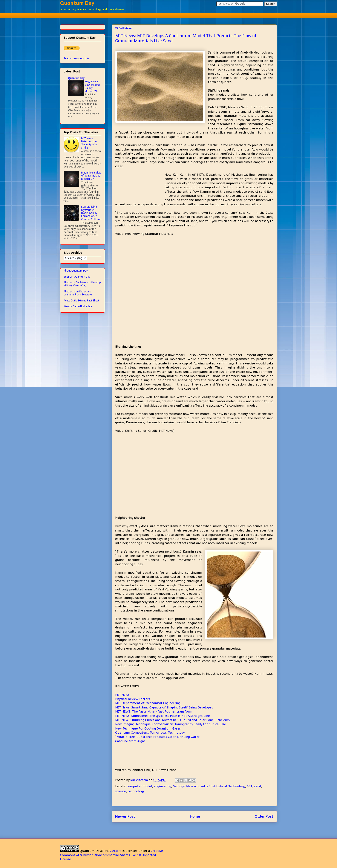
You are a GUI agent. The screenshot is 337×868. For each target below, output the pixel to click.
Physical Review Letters (133, 699)
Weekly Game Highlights (78, 306)
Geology (179, 786)
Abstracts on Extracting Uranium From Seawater (78, 293)
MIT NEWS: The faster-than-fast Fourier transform (154, 711)
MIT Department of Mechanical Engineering (148, 703)
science (121, 791)
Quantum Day (77, 3)
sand (257, 786)
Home (195, 816)
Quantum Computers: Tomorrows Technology (150, 733)
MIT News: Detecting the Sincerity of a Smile (89, 143)
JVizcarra (115, 851)
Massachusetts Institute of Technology (216, 786)
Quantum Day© (92, 851)
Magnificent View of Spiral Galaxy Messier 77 (92, 86)
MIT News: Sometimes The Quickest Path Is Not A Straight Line (162, 716)
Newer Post (125, 816)
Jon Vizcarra (139, 780)
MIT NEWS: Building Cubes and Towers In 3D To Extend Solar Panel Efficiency (173, 720)
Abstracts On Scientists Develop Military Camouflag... (82, 284)
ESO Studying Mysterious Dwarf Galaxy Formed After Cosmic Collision (91, 213)
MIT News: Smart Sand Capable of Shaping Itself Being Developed (164, 707)
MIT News (122, 695)
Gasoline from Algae (130, 741)
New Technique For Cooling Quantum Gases (148, 728)
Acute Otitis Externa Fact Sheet (81, 301)
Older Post (264, 816)
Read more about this (76, 58)
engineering (162, 786)
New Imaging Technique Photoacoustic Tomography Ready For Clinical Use (171, 724)
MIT (250, 786)
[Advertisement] (168, 15)
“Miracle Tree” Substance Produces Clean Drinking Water (157, 737)
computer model (139, 786)
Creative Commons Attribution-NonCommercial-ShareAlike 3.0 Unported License (111, 855)
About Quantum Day (76, 271)
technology (136, 791)
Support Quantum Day (77, 277)
